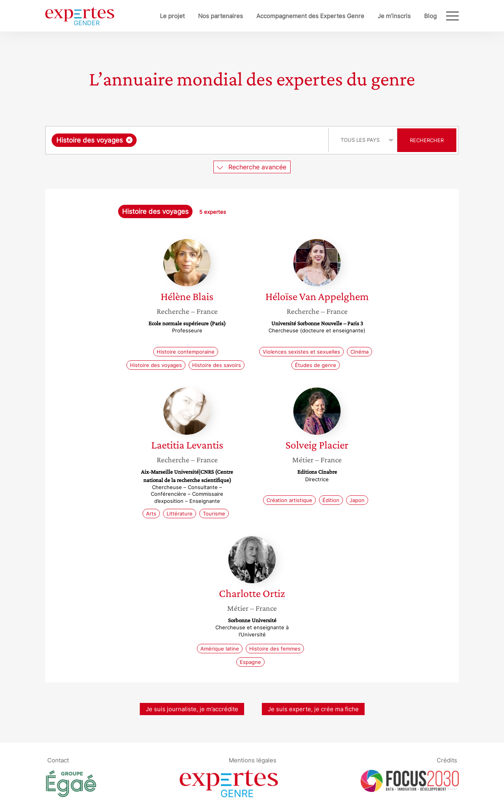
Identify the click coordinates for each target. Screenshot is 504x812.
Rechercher (427, 140)
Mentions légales (253, 760)
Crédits (447, 760)
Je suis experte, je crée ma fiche (313, 709)
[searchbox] (220, 140)
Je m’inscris (394, 16)
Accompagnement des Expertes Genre (310, 16)
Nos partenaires (220, 16)
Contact (58, 760)
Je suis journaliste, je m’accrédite (192, 709)
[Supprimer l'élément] (129, 140)
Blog (430, 16)
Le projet (172, 16)
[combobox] (188, 140)
